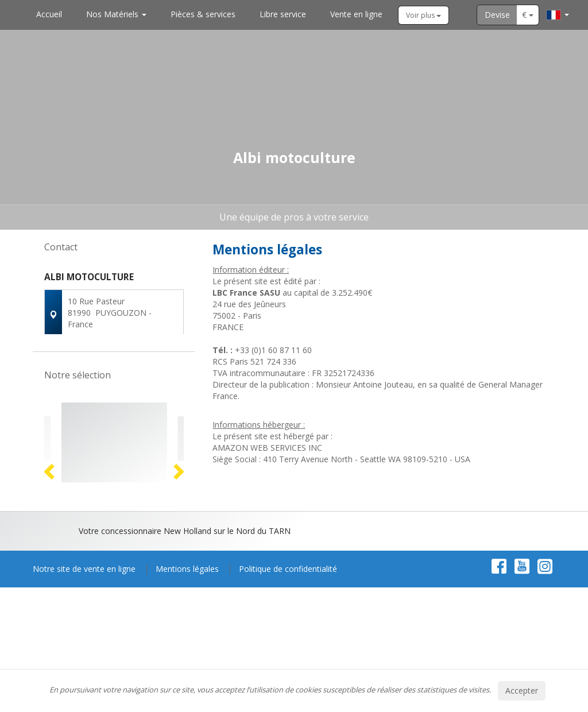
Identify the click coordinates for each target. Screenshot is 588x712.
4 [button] (132, 598)
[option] (114, 507)
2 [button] (109, 598)
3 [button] (121, 598)
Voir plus (423, 15)
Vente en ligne (356, 14)
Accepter (522, 690)
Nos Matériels (116, 14)
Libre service (283, 14)
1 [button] (98, 598)
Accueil (49, 14)
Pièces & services (203, 14)
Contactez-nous (114, 360)
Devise (497, 15)
